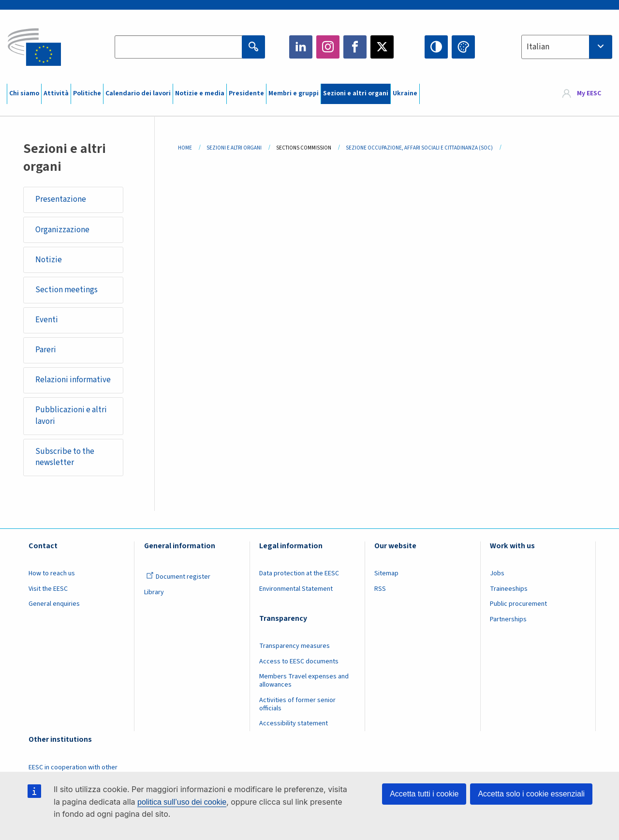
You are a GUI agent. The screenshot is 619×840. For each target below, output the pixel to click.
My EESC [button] (589, 94)
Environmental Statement (296, 591)
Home (185, 148)
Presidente (246, 93)
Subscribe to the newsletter (65, 459)
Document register (178, 579)
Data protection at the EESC (299, 576)
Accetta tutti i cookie (424, 794)
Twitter (382, 47)
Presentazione (61, 200)
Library (154, 594)
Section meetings (66, 290)
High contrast (436, 47)
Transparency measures (295, 648)
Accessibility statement (294, 725)
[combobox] (567, 47)
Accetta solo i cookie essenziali (531, 794)
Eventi (47, 321)
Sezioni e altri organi (356, 93)
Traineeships (509, 591)
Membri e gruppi (294, 93)
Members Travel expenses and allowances (304, 682)
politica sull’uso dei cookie (182, 802)
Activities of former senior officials (297, 706)
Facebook (355, 47)
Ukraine (405, 93)
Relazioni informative (73, 381)
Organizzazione (62, 230)
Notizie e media (200, 93)
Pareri (46, 351)
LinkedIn (301, 47)
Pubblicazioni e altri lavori (71, 417)
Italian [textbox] (538, 47)
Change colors (463, 47)
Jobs (497, 576)
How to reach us (52, 576)
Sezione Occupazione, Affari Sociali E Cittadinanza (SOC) (419, 148)
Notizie (49, 260)
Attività (56, 93)
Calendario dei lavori (138, 93)
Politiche (87, 93)
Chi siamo (24, 93)
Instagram (328, 47)
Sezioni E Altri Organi (234, 148)
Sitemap (386, 576)
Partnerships (508, 621)
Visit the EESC (48, 591)
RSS (380, 591)
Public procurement (518, 606)
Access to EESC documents (299, 663)
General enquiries (54, 606)
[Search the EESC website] (186, 47)
